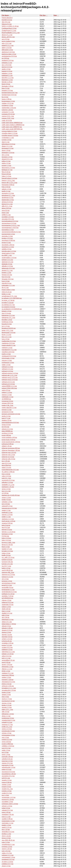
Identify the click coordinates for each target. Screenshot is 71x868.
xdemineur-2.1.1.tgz (8, 652)
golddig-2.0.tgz (7, 249)
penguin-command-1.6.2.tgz (11, 414)
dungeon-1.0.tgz (7, 157)
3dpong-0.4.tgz (7, 24)
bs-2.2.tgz (5, 97)
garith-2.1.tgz (6, 191)
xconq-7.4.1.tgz (7, 645)
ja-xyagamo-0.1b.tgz (8, 307)
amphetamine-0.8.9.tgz (9, 56)
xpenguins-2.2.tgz (8, 765)
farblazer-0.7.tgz (7, 170)
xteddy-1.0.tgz (6, 825)
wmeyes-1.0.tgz (7, 581)
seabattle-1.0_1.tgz (8, 485)
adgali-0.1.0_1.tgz (8, 45)
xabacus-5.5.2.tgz (8, 602)
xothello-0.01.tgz (7, 759)
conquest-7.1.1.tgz (8, 112)
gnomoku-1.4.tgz (7, 236)
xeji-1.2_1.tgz (6, 658)
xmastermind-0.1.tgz (8, 720)
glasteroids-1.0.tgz (8, 200)
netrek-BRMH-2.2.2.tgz (9, 386)
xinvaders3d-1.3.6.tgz (9, 690)
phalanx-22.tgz (7, 420)
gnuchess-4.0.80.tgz (8, 240)
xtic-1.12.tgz (6, 830)
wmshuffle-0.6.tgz (8, 587)
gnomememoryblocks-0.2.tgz (11, 232)
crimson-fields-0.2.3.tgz (9, 131)
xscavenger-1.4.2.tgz (9, 797)
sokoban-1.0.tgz (7, 502)
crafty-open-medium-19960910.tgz (13, 125)
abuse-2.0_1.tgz (7, 35)
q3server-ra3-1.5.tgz (8, 455)
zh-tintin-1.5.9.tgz (7, 862)
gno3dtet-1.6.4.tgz (8, 217)
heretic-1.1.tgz (6, 273)
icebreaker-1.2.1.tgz (8, 285)
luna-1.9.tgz (6, 339)
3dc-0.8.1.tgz (6, 22)
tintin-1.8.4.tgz (6, 540)
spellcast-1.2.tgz (7, 512)
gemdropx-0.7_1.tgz (8, 195)
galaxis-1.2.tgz (7, 189)
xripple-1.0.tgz (6, 785)
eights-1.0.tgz (6, 163)
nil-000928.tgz (6, 399)
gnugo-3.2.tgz (6, 243)
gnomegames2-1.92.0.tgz (10, 228)
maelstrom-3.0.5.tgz (8, 343)
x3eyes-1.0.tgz (7, 600)
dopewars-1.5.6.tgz (8, 153)
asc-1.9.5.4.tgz (7, 65)
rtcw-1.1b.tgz (6, 474)
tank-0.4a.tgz (6, 525)
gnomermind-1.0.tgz (8, 234)
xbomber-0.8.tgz (7, 637)
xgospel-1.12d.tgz (8, 680)
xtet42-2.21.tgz (7, 827)
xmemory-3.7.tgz (7, 725)
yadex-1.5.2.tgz (7, 853)
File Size (43, 15)
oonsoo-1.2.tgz (7, 410)
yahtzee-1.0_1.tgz (8, 855)
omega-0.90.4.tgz (8, 403)
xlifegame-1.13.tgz (8, 714)
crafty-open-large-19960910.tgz (12, 123)
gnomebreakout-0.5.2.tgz (10, 221)
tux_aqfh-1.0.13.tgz (8, 557)
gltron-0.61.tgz (6, 208)
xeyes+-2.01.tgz (7, 665)
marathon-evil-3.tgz (8, 352)
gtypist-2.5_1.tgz (7, 270)
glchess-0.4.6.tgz (7, 202)
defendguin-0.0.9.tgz (9, 144)
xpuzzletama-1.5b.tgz (9, 774)
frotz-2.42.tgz (6, 187)
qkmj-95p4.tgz (6, 465)
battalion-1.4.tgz (7, 73)
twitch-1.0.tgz (6, 568)
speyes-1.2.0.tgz (7, 515)
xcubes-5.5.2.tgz (7, 647)
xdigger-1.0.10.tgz (8, 654)
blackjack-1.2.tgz (7, 80)
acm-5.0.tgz (6, 39)
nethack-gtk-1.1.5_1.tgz (9, 375)
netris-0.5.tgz (6, 390)
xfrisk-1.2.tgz (6, 671)
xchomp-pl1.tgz (7, 641)
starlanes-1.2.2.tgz (8, 519)
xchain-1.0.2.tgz (7, 639)
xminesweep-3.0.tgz (8, 735)
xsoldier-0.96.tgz (7, 819)
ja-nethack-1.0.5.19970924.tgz (12, 298)
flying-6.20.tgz (6, 174)
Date (55, 15)
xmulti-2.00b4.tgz (7, 744)
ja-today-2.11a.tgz (8, 303)
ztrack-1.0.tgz (6, 866)
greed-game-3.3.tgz (8, 253)
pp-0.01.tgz (5, 427)
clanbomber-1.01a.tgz (9, 108)
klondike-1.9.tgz (7, 320)
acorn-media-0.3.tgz (8, 41)
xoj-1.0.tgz (5, 752)
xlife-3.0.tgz (6, 712)
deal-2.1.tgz (6, 142)
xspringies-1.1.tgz (8, 823)
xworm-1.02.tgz (7, 849)
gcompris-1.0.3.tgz (8, 193)
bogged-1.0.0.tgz (7, 90)
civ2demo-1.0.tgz (7, 105)
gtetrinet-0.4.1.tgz (8, 262)
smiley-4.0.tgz (6, 500)
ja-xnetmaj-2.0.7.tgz (8, 305)
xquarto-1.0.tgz (7, 780)
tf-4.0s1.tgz (5, 536)
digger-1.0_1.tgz (7, 146)
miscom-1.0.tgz (7, 360)
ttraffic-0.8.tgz (6, 555)
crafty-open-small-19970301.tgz (12, 129)
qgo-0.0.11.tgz (6, 463)
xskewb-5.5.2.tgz (7, 810)
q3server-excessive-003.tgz (11, 448)
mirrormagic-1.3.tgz (8, 358)
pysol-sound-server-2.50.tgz (11, 442)
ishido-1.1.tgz (6, 294)
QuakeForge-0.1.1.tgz (9, 31)
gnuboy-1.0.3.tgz (7, 238)
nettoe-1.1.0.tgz (7, 392)
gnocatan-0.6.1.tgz (8, 219)
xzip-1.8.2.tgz (6, 851)
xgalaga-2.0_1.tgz (8, 673)
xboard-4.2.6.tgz (7, 630)
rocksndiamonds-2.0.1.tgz (10, 470)
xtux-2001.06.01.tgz (8, 840)
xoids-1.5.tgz (6, 750)
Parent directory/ (7, 18)
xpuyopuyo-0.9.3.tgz (8, 772)
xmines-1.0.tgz (7, 733)
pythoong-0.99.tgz (8, 444)
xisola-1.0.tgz (6, 692)
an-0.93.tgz (5, 58)
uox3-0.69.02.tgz (7, 570)
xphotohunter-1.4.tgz (9, 767)
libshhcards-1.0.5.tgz (9, 333)
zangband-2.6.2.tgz (8, 859)
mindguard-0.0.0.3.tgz (9, 356)
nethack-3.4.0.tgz (7, 371)
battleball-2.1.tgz (7, 76)
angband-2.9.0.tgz (8, 60)
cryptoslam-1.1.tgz (8, 138)
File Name (5, 15)
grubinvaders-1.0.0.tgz (9, 258)
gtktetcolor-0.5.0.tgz (8, 268)
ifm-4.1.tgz (5, 288)
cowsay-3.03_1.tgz (8, 118)
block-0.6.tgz (6, 84)
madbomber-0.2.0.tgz (9, 341)
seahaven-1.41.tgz (8, 487)
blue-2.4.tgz (6, 88)
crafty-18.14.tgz (7, 121)
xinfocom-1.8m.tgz (8, 686)
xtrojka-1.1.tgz (6, 834)
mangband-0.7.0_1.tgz (9, 350)
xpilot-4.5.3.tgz (7, 769)
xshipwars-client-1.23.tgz (10, 804)
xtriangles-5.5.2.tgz (8, 832)
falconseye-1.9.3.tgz (8, 168)
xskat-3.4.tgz (6, 808)
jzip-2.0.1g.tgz (6, 313)
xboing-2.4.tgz (6, 632)
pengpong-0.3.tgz (8, 412)
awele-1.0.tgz (6, 69)
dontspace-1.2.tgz (8, 148)
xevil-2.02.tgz (6, 662)
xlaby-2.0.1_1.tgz (7, 710)
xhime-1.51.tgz (7, 684)
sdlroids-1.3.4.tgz (7, 482)
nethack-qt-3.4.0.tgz (8, 384)
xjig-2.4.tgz (5, 697)
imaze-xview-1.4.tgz (8, 290)
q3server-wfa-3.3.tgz (9, 459)
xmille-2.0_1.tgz (7, 727)
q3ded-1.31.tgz (7, 446)
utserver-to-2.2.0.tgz (8, 575)
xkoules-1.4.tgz (7, 707)
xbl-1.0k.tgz (6, 617)
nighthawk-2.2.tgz (8, 397)
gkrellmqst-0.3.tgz (8, 198)
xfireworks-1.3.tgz (8, 667)
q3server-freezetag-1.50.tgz (11, 450)
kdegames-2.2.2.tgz (8, 315)
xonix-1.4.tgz (6, 755)
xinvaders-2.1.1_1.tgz (9, 688)
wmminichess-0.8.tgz (9, 583)
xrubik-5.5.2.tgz (7, 793)
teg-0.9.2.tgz (6, 527)
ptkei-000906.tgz (7, 431)
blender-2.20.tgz (7, 82)
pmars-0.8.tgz (6, 425)
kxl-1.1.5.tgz (6, 326)
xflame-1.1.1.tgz (7, 669)
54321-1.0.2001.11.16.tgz (10, 26)
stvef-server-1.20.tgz (9, 521)
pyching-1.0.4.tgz (7, 433)
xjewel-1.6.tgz (6, 695)
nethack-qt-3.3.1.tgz (8, 382)
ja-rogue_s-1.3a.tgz (8, 300)
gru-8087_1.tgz (7, 255)
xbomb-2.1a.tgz (7, 635)
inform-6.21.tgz (7, 292)
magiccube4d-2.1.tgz (9, 345)
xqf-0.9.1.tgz (6, 778)
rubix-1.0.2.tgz (6, 476)
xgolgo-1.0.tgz (6, 677)
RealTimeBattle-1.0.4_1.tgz (11, 33)
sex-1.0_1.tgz (6, 491)
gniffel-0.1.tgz (6, 215)
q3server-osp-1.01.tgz (9, 453)
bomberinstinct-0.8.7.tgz (10, 93)
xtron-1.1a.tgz (6, 836)
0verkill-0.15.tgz (7, 20)
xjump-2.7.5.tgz (7, 699)
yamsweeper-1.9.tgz (8, 857)
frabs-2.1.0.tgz (6, 176)
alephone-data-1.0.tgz (9, 54)
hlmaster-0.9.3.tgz (8, 279)
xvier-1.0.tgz (6, 842)
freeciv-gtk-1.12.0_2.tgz (9, 183)
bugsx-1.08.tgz (7, 99)
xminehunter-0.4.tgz (8, 731)
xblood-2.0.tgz (6, 626)
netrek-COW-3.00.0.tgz (9, 388)
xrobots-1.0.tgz (7, 791)
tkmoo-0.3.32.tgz (7, 545)
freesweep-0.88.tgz (8, 185)
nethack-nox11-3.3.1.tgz (10, 378)
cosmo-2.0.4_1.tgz (8, 116)
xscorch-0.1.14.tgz (8, 800)
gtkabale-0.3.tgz (7, 264)
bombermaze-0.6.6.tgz (9, 95)
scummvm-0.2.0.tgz (8, 480)
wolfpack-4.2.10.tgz (8, 594)
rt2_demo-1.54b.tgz (8, 472)
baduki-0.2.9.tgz (7, 71)
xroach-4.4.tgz (6, 787)
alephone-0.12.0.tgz (8, 52)
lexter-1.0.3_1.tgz (7, 330)
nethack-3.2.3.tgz (7, 367)
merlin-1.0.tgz (6, 354)
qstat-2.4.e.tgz (6, 467)
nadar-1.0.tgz (6, 365)
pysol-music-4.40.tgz (9, 440)
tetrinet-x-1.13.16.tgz (9, 532)
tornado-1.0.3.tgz (7, 551)
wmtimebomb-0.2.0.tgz (9, 592)
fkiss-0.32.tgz (6, 172)
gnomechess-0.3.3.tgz (9, 223)
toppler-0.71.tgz (7, 549)
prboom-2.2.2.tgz (7, 429)
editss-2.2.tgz (6, 161)
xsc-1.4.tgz (5, 795)
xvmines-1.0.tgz (7, 847)
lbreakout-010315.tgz (9, 328)
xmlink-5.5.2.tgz (7, 740)
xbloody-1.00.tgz (7, 628)
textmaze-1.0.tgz (7, 534)
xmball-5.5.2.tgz (7, 722)
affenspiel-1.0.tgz (7, 50)
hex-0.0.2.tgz (6, 277)
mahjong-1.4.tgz (7, 348)
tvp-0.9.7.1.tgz (6, 566)
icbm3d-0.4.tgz (7, 283)
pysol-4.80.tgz (6, 435)
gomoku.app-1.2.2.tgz (9, 251)
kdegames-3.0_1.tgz (8, 318)
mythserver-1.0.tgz (8, 363)
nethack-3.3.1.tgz (7, 369)
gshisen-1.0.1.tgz (7, 260)
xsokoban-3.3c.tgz (8, 814)
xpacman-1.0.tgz (7, 761)
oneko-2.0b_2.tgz (7, 405)
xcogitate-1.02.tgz (8, 643)
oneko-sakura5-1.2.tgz (9, 408)
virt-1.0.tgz (5, 579)
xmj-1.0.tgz (5, 737)
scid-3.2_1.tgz (6, 478)
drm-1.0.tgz (6, 155)
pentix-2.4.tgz (6, 416)
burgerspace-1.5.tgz (8, 101)
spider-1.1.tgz (6, 517)
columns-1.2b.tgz (7, 110)
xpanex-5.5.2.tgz (7, 763)
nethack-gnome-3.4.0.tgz (10, 373)
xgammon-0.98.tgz (8, 675)
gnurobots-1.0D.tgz (8, 245)
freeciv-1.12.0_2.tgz (8, 180)
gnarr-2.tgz (5, 213)
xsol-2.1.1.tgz (6, 817)
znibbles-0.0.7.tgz (8, 864)
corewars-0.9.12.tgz (8, 114)
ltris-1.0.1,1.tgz (7, 337)
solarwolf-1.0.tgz (7, 506)
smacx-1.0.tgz (6, 498)
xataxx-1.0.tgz (6, 607)
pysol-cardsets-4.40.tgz (9, 437)
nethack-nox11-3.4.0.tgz (10, 380)
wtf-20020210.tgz (7, 598)
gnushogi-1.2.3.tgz (8, 247)
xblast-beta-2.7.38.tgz (9, 624)
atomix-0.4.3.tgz (7, 67)
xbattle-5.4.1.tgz (7, 613)
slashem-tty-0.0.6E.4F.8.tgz (11, 495)
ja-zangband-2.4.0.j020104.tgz (12, 309)
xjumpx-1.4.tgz (7, 703)
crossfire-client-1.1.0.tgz (10, 133)
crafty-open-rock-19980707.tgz (12, 127)
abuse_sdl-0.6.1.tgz (8, 37)
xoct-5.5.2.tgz (6, 748)
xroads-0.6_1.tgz (7, 789)
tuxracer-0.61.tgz (7, 562)
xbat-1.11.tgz (6, 611)
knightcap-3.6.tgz (7, 322)
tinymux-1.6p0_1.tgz (8, 542)
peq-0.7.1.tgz (6, 418)
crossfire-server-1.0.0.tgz (10, 135)
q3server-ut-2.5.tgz (8, 457)
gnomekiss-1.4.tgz (8, 230)
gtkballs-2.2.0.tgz (7, 266)
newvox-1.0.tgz (7, 395)
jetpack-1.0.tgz (7, 311)
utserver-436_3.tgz (8, 572)
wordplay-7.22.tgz (8, 596)
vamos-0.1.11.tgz (7, 577)
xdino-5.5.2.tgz (7, 656)
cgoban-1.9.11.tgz (8, 103)
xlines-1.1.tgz (6, 716)
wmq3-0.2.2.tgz (7, 585)
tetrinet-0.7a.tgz (7, 530)
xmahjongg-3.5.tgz (8, 718)
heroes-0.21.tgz (7, 275)
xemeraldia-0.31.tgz (8, 660)
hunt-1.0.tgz (6, 281)
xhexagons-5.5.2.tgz (8, 682)
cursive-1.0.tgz (7, 140)
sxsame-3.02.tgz (7, 523)
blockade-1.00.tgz (8, 86)
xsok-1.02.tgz (6, 812)
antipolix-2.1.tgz (7, 63)
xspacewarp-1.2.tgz (8, 821)
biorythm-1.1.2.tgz (8, 78)
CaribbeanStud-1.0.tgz (9, 28)
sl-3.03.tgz (5, 493)
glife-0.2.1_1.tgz (7, 206)
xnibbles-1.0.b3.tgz (8, 746)
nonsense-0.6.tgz (7, 401)
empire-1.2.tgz (6, 165)
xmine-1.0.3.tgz (7, 729)
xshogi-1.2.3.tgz (7, 806)
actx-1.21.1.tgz (7, 43)
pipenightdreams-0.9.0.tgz (10, 422)
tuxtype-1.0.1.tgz (7, 564)
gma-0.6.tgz (6, 210)
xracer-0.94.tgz (7, 782)
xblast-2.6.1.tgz (7, 622)
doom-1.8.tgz (6, 150)
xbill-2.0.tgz (6, 615)
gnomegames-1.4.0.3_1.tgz (11, 225)
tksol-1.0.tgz (6, 547)
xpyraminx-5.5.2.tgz (8, 776)
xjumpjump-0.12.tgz (8, 701)
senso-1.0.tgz (6, 489)
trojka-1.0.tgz (6, 553)
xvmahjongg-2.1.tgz (8, 844)
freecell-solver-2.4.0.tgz (9, 178)
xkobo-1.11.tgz (7, 705)
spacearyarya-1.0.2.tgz (9, 508)
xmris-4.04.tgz (6, 742)
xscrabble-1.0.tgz (7, 802)
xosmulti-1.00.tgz (7, 757)
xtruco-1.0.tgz (6, 838)
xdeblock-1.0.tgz (7, 650)
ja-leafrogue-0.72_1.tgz (9, 296)
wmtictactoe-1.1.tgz (8, 590)
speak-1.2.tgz (6, 510)
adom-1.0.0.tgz (7, 48)
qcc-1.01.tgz (6, 461)
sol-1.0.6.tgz (6, 504)
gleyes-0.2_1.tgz (7, 204)
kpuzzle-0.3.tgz (7, 324)
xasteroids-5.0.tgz (8, 605)
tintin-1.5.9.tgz (6, 538)
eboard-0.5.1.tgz (7, 159)
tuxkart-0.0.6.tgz (7, 560)
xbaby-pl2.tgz (6, 609)
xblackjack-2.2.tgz (8, 620)
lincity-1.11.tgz (6, 335)
